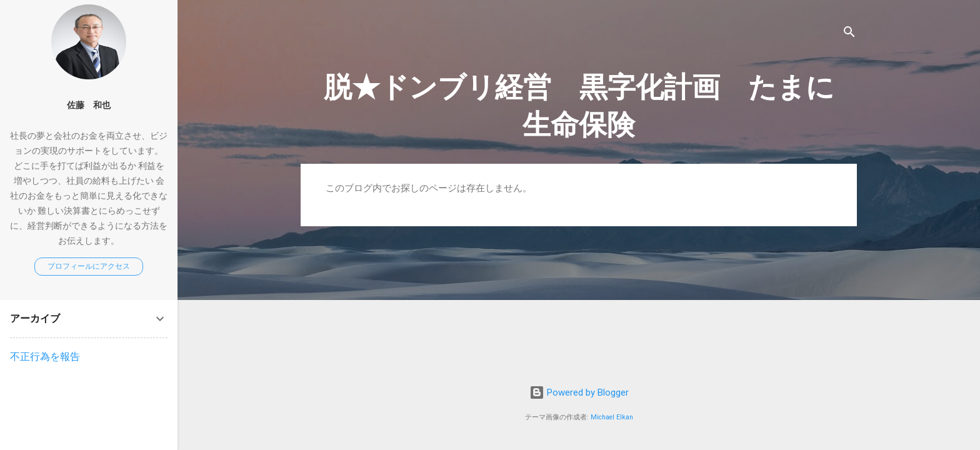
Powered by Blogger (579, 392)
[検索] (849, 34)
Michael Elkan (612, 417)
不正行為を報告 (45, 357)
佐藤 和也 (89, 105)
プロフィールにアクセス (89, 266)
